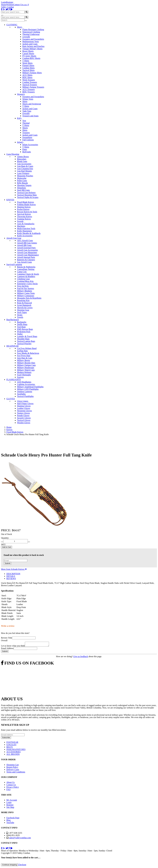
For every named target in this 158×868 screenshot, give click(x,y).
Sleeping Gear (23, 310)
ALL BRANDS (13, 755)
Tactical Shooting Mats (27, 195)
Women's (21, 94)
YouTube (10, 823)
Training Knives (24, 219)
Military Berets (23, 360)
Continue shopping (10, 866)
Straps (20, 315)
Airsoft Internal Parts (26, 257)
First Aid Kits (23, 286)
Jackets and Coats (30, 44)
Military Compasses (26, 296)
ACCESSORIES (14, 753)
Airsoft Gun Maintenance (28, 255)
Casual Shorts (28, 53)
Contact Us (18, 5)
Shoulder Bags (23, 339)
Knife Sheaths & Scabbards (29, 233)
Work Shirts (27, 63)
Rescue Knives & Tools (27, 212)
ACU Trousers (29, 89)
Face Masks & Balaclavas (28, 353)
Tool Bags (21, 327)
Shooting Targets (24, 185)
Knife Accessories (25, 236)
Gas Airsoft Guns (24, 262)
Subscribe (6, 738)
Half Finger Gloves (25, 403)
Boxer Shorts (28, 51)
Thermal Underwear (31, 34)
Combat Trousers (30, 82)
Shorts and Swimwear (32, 104)
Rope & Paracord (24, 303)
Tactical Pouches (24, 344)
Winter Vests (28, 99)
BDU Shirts (27, 77)
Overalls (26, 113)
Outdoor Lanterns (25, 392)
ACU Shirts (27, 75)
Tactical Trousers (30, 85)
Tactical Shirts (28, 70)
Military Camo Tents (26, 293)
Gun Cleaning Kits (25, 169)
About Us (11, 783)
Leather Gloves (24, 408)
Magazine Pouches (25, 176)
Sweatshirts (27, 137)
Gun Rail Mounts (24, 171)
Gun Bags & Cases (25, 166)
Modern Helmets (24, 372)
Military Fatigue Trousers (33, 87)
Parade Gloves (23, 415)
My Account (12, 801)
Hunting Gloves (24, 406)
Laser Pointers (23, 173)
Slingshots (21, 188)
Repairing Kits (23, 300)
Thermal (26, 123)
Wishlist (10, 5)
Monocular (22, 178)
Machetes (21, 226)
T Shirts (26, 61)
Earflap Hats (22, 351)
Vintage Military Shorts (32, 49)
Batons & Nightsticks (26, 267)
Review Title (7, 638)
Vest (24, 121)
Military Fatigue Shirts (32, 73)
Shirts (25, 130)
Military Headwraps (26, 368)
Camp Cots (22, 272)
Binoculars (22, 159)
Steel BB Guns (23, 190)
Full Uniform (28, 140)
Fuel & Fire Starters (26, 288)
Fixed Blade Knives (25, 202)
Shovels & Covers (25, 308)
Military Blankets (24, 291)
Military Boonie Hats (26, 363)
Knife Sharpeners (24, 231)
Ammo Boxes (23, 157)
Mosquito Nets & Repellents (29, 298)
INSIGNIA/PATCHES (16, 750)
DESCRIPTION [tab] (13, 574)
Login (4, 2)
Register (10, 2)
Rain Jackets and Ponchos (33, 46)
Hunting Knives (24, 207)
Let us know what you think (13, 647)
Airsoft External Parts (26, 248)
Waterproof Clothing (31, 32)
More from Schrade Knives (14, 569)
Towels (20, 317)
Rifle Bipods (22, 183)
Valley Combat (7, 7)
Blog (8, 821)
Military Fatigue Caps (26, 365)
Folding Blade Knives (26, 205)
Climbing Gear (23, 279)
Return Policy (12, 768)
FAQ (8, 790)
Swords (20, 221)
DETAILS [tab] (11, 576)
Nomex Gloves (23, 413)
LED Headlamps (24, 382)
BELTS (10, 748)
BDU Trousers (29, 92)
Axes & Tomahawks (26, 224)
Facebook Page (13, 819)
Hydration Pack (24, 332)
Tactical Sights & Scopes (28, 197)
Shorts (25, 128)
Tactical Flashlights (25, 396)
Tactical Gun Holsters (26, 193)
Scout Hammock (24, 305)
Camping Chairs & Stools (28, 274)
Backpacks (22, 322)
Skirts (25, 101)
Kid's (19, 118)
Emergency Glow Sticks (27, 284)
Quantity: (5, 538)
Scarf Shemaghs (24, 375)
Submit (8, 563)
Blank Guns (22, 161)
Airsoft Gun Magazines (27, 252)
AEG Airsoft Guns (25, 240)
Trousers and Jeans (30, 116)
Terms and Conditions (16, 773)
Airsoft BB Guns (24, 245)
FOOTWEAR (12, 743)
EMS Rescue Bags (25, 329)
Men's (20, 27)
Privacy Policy (13, 788)
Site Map (10, 808)
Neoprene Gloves (24, 411)
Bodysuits (27, 152)
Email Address (7, 649)
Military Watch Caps (26, 370)
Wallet (20, 334)
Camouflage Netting (26, 269)
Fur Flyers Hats (24, 356)
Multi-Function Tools (26, 228)
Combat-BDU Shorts (31, 58)
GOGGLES (11, 745)
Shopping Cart (13, 766)
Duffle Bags (22, 324)
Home (4, 5)
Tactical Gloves (24, 420)
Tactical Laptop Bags (26, 341)
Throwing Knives (24, 217)
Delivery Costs (13, 770)
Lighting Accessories (26, 384)
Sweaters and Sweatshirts (33, 39)
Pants (25, 149)
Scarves (20, 377)
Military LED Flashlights (28, 389)
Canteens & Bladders (26, 276)
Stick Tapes (22, 312)
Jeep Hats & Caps (25, 358)
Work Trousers (29, 80)
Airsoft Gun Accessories (27, 250)
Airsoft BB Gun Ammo (27, 243)
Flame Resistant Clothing (33, 30)
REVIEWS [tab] (11, 579)
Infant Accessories (30, 145)
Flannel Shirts (28, 65)
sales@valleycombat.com (20, 838)
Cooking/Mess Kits (25, 281)
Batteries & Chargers (26, 260)
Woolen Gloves (24, 423)
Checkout (22, 865)
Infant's (20, 142)
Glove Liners (23, 401)
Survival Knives (24, 214)
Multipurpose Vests (31, 41)
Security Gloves (24, 418)
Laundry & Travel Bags (27, 336)
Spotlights (21, 394)
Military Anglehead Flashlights (30, 387)
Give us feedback (81, 657)
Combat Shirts (28, 68)
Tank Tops (27, 111)
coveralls (26, 37)
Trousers (26, 133)
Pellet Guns (22, 181)
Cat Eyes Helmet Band (27, 348)
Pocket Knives (23, 209)
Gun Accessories (24, 164)
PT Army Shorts (29, 56)
